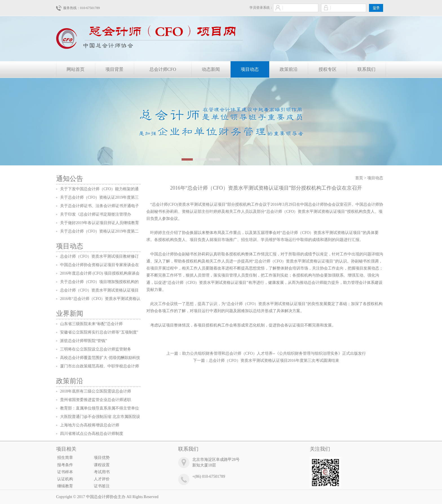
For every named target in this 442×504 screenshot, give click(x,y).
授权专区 (328, 69)
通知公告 (70, 179)
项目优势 (102, 458)
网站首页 (76, 69)
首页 (359, 178)
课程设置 (102, 465)
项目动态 (250, 69)
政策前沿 (289, 69)
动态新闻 (211, 69)
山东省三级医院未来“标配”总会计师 (91, 324)
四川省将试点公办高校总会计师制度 (92, 434)
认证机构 (65, 479)
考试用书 (102, 472)
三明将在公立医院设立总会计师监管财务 (96, 349)
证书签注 (102, 486)
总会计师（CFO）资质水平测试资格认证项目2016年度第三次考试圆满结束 (274, 361)
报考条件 (65, 465)
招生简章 (65, 458)
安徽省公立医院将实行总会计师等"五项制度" (99, 332)
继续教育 (65, 486)
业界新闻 (70, 314)
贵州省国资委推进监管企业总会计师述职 (96, 400)
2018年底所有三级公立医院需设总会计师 (96, 391)
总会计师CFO (163, 69)
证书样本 (65, 472)
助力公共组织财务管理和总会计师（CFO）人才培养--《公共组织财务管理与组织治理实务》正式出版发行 (274, 353)
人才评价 (102, 479)
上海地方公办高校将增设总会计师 (90, 425)
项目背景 (114, 69)
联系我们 (366, 69)
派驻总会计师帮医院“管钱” (83, 341)
